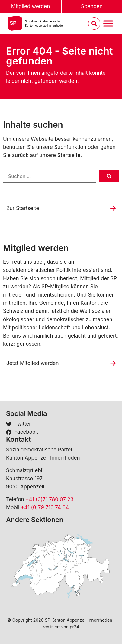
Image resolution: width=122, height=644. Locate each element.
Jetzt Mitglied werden (33, 363)
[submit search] (109, 176)
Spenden (92, 6)
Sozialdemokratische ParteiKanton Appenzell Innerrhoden (45, 23)
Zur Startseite (23, 208)
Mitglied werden (31, 6)
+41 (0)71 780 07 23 (49, 499)
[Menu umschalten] (108, 24)
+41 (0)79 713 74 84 (45, 507)
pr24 (74, 627)
